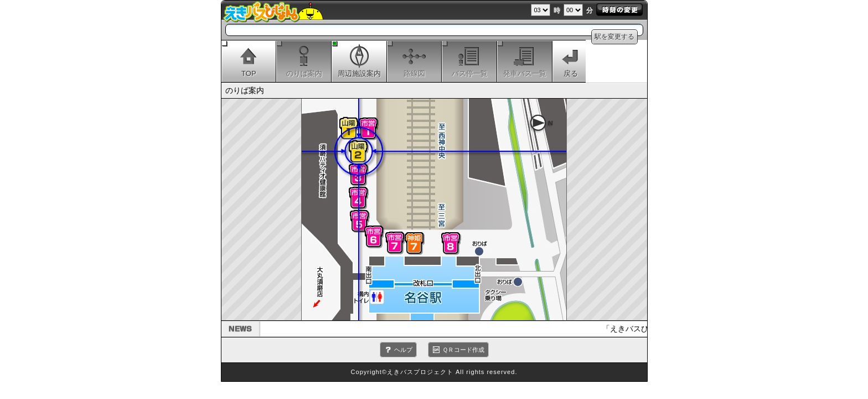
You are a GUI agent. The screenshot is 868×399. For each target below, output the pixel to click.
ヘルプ (403, 350)
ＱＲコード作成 (463, 350)
